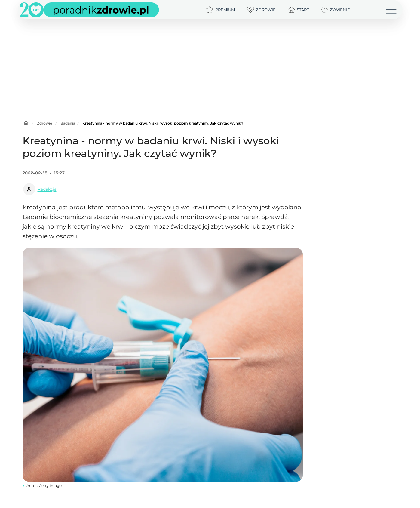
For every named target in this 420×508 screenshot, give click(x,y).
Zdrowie (44, 123)
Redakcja (47, 189)
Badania (68, 123)
